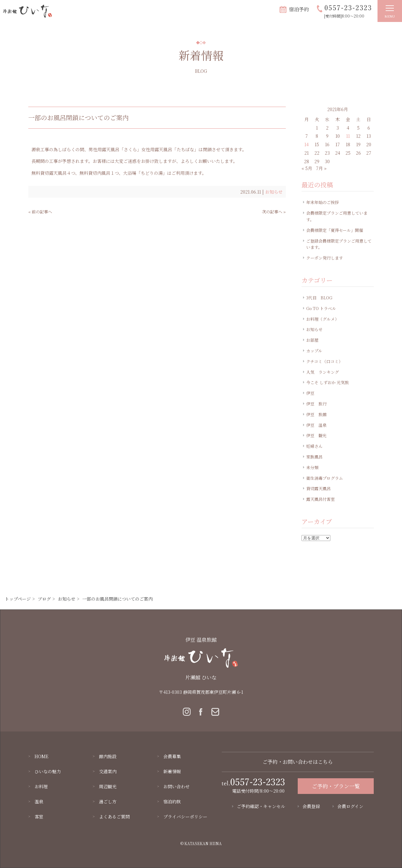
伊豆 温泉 (316, 425)
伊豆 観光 (316, 435)
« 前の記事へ (40, 212)
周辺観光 (108, 786)
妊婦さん (314, 446)
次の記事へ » (274, 212)
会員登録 (311, 806)
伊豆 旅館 (316, 414)
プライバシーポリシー (185, 817)
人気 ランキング (323, 372)
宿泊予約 (299, 9)
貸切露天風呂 (318, 488)
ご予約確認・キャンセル (261, 806)
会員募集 (172, 756)
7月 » (321, 168)
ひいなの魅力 (48, 771)
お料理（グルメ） (323, 319)
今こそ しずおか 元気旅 (328, 382)
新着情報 (172, 771)
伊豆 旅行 (316, 404)
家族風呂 (314, 457)
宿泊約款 (172, 801)
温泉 (39, 801)
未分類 (312, 467)
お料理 (41, 786)
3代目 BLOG (319, 298)
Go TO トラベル (321, 308)
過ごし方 (108, 801)
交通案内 (108, 771)
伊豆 (310, 393)
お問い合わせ (177, 786)
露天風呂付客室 (321, 499)
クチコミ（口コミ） (324, 361)
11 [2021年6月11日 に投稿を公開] (348, 136)
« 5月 (307, 168)
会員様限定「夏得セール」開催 (335, 230)
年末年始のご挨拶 (323, 202)
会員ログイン (350, 806)
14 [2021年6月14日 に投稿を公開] (307, 144)
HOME (41, 756)
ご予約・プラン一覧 (336, 786)
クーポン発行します (325, 258)
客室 (39, 817)
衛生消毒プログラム (325, 478)
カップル (314, 351)
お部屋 (312, 340)
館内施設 (108, 756)
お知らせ (274, 192)
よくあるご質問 (114, 817)
